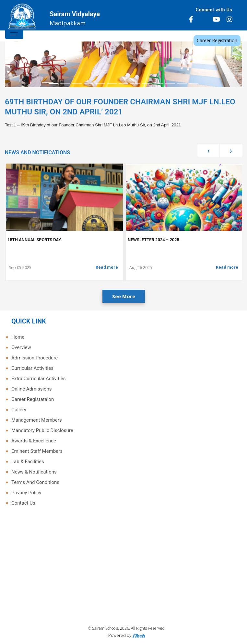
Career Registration (217, 40)
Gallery (19, 410)
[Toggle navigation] (14, 32)
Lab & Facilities (28, 462)
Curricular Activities (32, 368)
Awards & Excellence (34, 441)
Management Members (37, 420)
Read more (107, 267)
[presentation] (208, 151)
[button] (23, 46)
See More (124, 296)
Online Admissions (32, 389)
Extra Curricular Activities (38, 379)
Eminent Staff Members (37, 451)
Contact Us (23, 503)
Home (18, 337)
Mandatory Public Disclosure (42, 430)
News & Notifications (34, 472)
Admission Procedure (35, 358)
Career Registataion (33, 399)
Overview (21, 347)
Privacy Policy (26, 493)
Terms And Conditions (35, 482)
